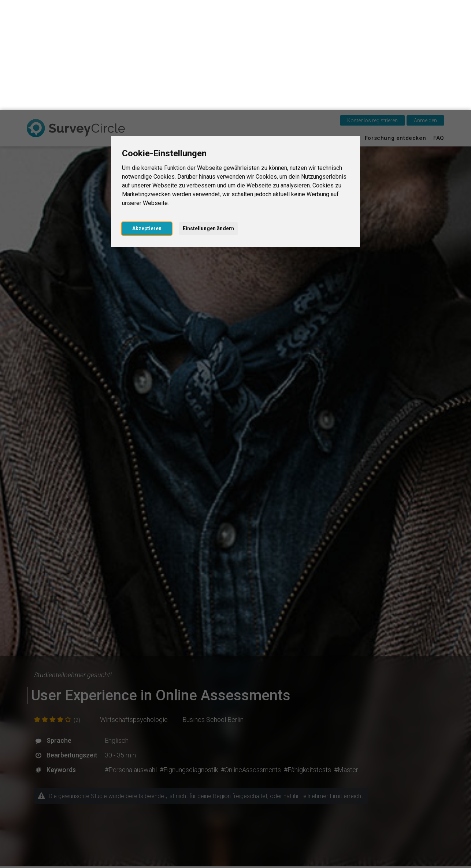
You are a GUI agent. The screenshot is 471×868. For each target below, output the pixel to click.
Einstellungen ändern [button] (208, 119)
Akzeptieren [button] (147, 119)
